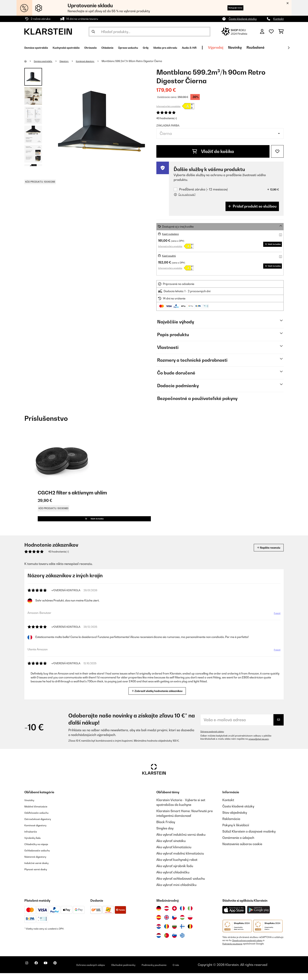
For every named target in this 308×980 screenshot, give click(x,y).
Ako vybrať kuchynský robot (177, 867)
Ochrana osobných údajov (214, 738)
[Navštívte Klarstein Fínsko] (182, 933)
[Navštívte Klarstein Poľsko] (190, 924)
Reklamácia (231, 826)
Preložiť (275, 622)
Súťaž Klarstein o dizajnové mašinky (249, 838)
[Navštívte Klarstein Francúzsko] (182, 915)
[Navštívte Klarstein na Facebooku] (41, 972)
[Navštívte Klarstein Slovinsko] (174, 942)
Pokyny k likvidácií (236, 832)
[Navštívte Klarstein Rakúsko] (167, 915)
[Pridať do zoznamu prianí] (277, 151)
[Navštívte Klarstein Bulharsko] (174, 933)
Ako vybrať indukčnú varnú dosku (181, 842)
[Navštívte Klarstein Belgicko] (190, 933)
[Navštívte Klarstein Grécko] (182, 943)
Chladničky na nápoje (40, 851)
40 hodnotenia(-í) (167, 118)
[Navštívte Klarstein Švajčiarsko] (174, 915)
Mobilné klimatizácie (40, 813)
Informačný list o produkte (168, 106)
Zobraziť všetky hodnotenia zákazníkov (159, 698)
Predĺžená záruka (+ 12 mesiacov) (203, 189)
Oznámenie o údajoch (238, 845)
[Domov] (29, 61)
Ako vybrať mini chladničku (176, 892)
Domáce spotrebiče (46, 61)
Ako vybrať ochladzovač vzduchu (181, 886)
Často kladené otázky (243, 19)
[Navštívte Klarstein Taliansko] (190, 915)
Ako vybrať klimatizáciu (174, 854)
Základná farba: (168, 125)
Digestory (71, 61)
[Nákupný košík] (281, 32)
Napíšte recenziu (264, 555)
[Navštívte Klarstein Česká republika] (174, 924)
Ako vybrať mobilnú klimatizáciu (180, 860)
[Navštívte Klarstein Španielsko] (159, 924)
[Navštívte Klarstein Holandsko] (159, 942)
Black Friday (166, 829)
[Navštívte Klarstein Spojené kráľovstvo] (167, 924)
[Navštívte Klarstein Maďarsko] (182, 924)
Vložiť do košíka (213, 151)
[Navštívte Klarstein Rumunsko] (167, 933)
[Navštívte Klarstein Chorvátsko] (159, 933)
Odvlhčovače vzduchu (40, 820)
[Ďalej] (289, 48)
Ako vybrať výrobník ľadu (175, 873)
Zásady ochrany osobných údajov (250, 947)
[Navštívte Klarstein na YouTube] (53, 972)
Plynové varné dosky (39, 876)
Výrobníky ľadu (35, 845)
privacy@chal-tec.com (261, 746)
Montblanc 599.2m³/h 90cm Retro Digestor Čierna (147, 61)
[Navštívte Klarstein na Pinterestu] (66, 972)
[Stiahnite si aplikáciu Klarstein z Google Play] (259, 917)
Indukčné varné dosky (40, 870)
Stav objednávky (235, 820)
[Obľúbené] (271, 32)
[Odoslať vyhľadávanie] (93, 32)
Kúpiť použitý (170, 256)
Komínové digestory (97, 61)
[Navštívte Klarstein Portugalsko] (167, 942)
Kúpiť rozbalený (172, 234)
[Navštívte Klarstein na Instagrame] (28, 972)
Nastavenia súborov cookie (242, 851)
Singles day (165, 835)
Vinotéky (31, 807)
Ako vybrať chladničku (173, 879)
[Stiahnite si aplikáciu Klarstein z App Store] (234, 917)
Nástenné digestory (39, 864)
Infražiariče (33, 838)
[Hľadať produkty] (149, 32)
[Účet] (262, 32)
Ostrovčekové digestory (42, 826)
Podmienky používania (234, 951)
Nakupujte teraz (229, 8)
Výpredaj (270, 47)
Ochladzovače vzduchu (41, 857)
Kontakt (278, 19)
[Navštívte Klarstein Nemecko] (159, 915)
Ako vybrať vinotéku (171, 848)
